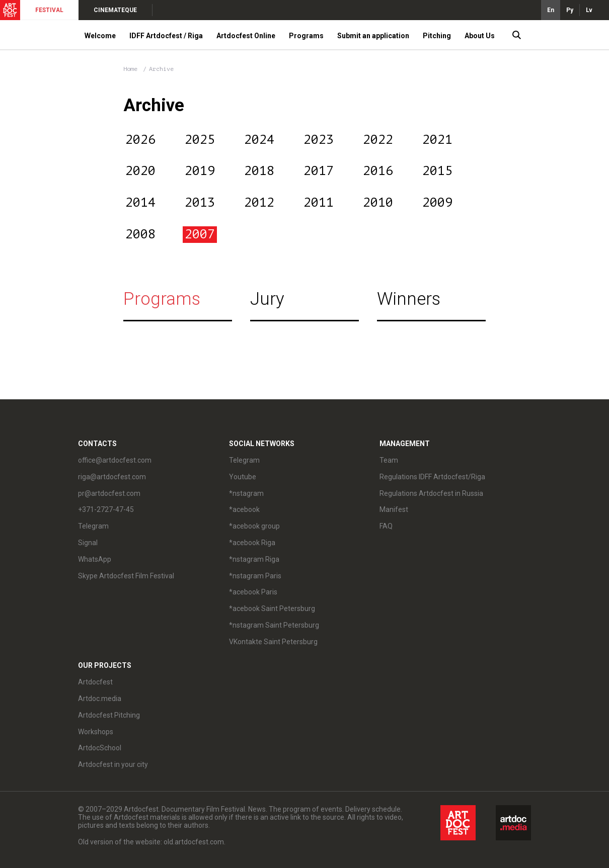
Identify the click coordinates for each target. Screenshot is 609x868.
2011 (319, 203)
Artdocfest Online (246, 36)
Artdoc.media (100, 699)
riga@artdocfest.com (112, 477)
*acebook (244, 509)
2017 (319, 171)
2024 (259, 140)
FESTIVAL (49, 10)
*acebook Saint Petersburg (272, 609)
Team (389, 460)
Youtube (243, 477)
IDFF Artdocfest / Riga (166, 36)
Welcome (100, 36)
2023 (319, 140)
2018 (259, 171)
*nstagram (246, 493)
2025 (200, 140)
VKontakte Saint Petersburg (273, 642)
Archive (161, 69)
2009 (437, 203)
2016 (378, 171)
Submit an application (373, 36)
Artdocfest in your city (113, 764)
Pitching (437, 36)
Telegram (93, 526)
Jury (267, 299)
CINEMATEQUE (115, 10)
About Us (480, 36)
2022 (378, 140)
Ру (570, 10)
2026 (140, 140)
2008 (140, 234)
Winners (409, 299)
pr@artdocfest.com (109, 493)
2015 (437, 171)
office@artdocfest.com (115, 460)
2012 (259, 203)
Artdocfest (95, 682)
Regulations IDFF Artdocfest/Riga (432, 477)
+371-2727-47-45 (106, 509)
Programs (306, 36)
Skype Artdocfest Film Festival (126, 576)
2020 (140, 171)
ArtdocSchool (100, 748)
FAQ (386, 526)
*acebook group (254, 526)
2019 (200, 171)
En (551, 10)
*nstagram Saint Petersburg (274, 625)
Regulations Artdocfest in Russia (431, 493)
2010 (378, 203)
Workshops (96, 732)
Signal (88, 543)
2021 (437, 140)
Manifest (394, 509)
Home (130, 69)
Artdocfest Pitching (109, 715)
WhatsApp (95, 559)
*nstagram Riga (254, 559)
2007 (200, 234)
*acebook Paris (253, 592)
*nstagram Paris (255, 576)
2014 (140, 203)
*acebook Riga (252, 543)
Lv (589, 10)
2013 (200, 203)
